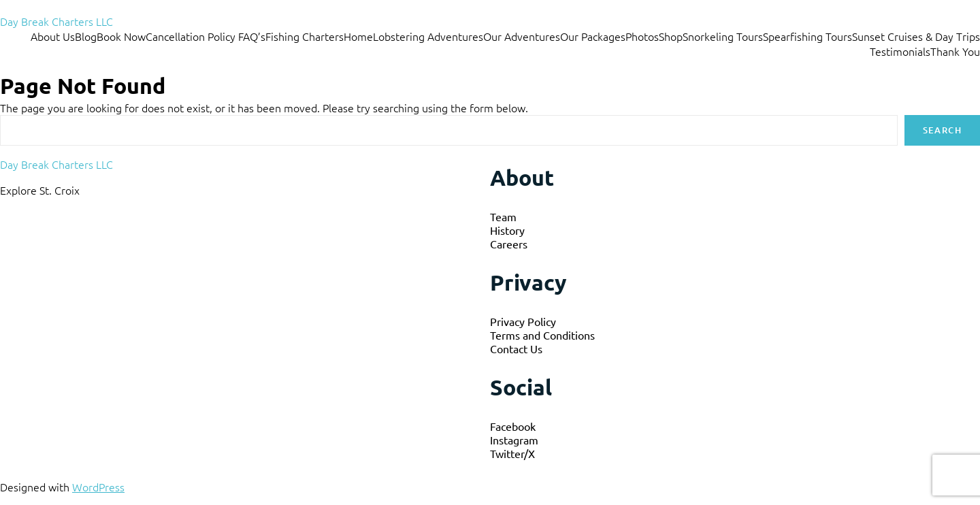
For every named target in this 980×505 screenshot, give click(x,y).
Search (942, 130)
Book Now (121, 36)
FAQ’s (252, 36)
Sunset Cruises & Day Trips (916, 36)
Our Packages (593, 36)
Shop (671, 36)
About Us (53, 36)
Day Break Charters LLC (56, 21)
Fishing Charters (305, 36)
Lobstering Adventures (428, 36)
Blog (86, 36)
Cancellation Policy (192, 36)
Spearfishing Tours (807, 36)
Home (358, 36)
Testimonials (900, 51)
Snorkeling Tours (723, 36)
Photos (642, 36)
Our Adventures (522, 36)
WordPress (98, 487)
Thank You (955, 51)
